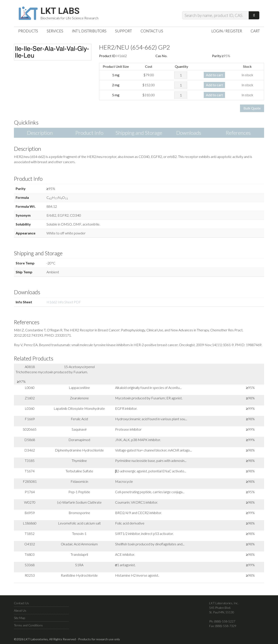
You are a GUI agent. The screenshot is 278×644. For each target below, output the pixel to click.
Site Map (19, 618)
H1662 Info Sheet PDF (64, 302)
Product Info (89, 133)
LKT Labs (60, 11)
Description (40, 133)
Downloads (189, 133)
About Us (20, 610)
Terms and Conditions (28, 625)
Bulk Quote (252, 108)
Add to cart (214, 75)
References (238, 133)
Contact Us (21, 603)
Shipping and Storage (139, 133)
